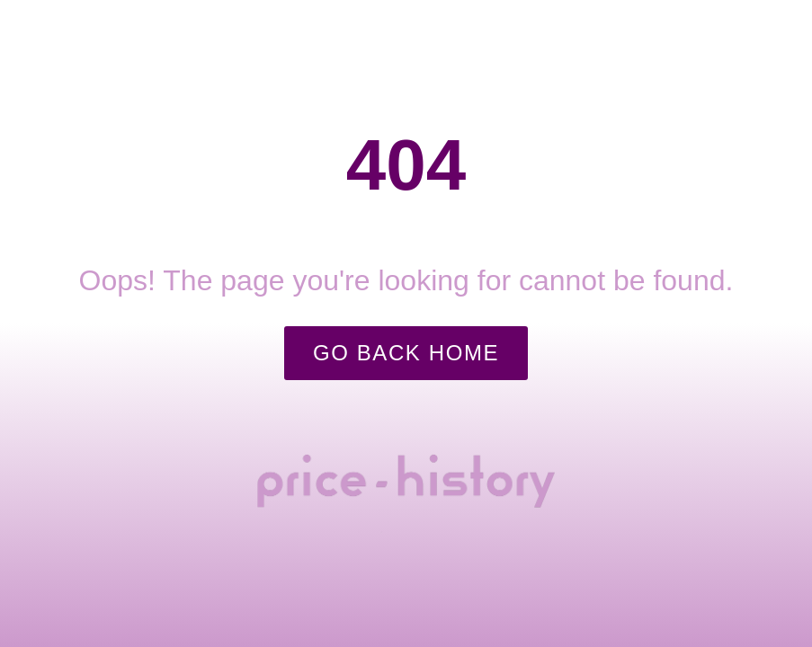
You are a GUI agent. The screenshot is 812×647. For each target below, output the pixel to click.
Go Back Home (406, 353)
